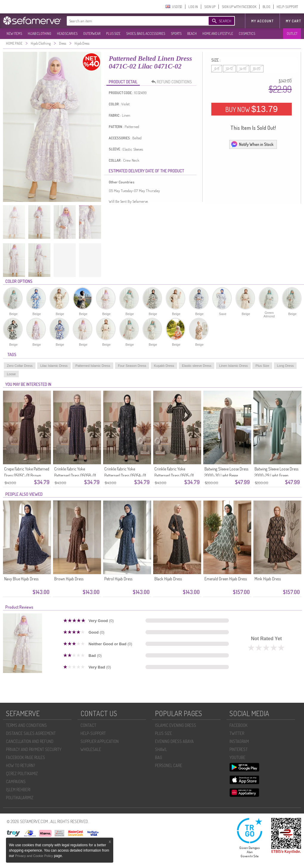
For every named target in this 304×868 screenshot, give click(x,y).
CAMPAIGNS (16, 781)
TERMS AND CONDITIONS (26, 725)
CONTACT (88, 725)
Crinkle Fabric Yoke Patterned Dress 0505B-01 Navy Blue (75, 475)
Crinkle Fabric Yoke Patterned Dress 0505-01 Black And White (174, 475)
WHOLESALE (91, 749)
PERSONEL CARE (169, 765)
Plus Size (262, 366)
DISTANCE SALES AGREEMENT (31, 733)
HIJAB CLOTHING (39, 33)
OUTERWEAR (92, 33)
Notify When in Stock (252, 144)
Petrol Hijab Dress (118, 579)
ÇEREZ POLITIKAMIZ (22, 773)
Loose (11, 374)
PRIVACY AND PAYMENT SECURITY (34, 749)
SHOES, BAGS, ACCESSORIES (146, 33)
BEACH (192, 33)
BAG (159, 757)
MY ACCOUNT (262, 21)
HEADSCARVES (67, 33)
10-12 (229, 69)
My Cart (293, 21)
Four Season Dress (132, 366)
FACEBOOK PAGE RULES (25, 757)
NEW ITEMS (14, 33)
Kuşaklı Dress (164, 366)
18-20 (257, 69)
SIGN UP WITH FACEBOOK (239, 7)
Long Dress (285, 366)
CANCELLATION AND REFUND (30, 741)
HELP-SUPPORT (287, 7)
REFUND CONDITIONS (173, 82)
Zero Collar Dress (20, 366)
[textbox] (132, 21)
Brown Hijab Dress (69, 579)
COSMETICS (247, 33)
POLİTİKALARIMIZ (20, 798)
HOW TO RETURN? (20, 765)
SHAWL (161, 749)
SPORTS (176, 33)
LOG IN (193, 7)
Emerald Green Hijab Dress (226, 579)
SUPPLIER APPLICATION (100, 741)
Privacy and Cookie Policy (35, 856)
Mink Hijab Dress (268, 579)
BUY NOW (252, 109)
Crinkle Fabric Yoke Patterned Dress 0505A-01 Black (125, 475)
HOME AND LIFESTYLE (218, 33)
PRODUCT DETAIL (123, 82)
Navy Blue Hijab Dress (21, 579)
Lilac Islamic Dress (54, 366)
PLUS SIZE (113, 33)
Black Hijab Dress (168, 579)
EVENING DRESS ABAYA (174, 741)
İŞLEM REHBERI (18, 790)
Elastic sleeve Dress (197, 366)
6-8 (217, 69)
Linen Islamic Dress (233, 366)
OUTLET (292, 33)
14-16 (243, 69)
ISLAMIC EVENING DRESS (176, 725)
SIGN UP (210, 7)
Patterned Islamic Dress (93, 366)
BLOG (266, 7)
